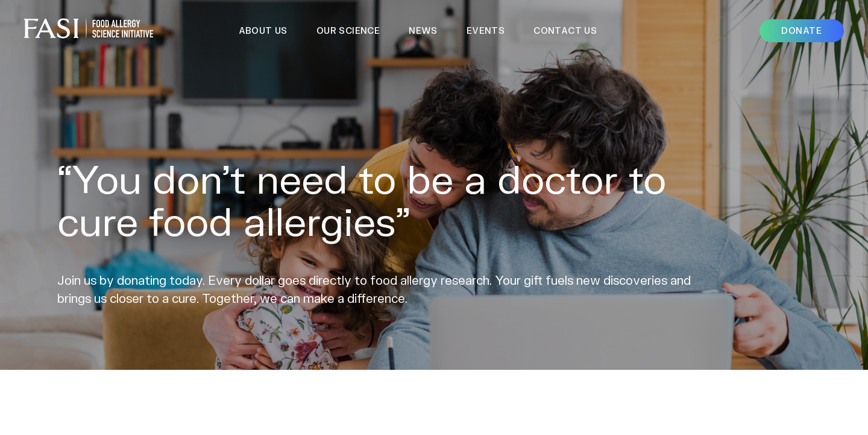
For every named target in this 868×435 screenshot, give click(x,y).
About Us (263, 30)
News (423, 30)
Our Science (348, 30)
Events (486, 30)
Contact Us (565, 30)
